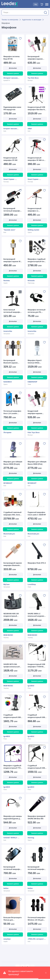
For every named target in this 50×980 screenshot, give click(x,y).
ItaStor (6, 888)
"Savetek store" (9, 230)
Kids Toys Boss (34, 433)
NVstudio (31, 281)
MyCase (6, 584)
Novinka (7, 281)
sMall (30, 129)
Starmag (31, 838)
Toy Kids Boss (33, 78)
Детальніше (13, 68)
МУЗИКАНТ (8, 483)
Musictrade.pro (9, 534)
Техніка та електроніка (10, 20)
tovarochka (8, 331)
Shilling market (33, 230)
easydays (7, 939)
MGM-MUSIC (8, 635)
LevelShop (32, 584)
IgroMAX (31, 686)
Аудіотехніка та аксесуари (32, 20)
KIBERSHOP (32, 382)
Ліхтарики (7, 433)
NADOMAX (8, 382)
